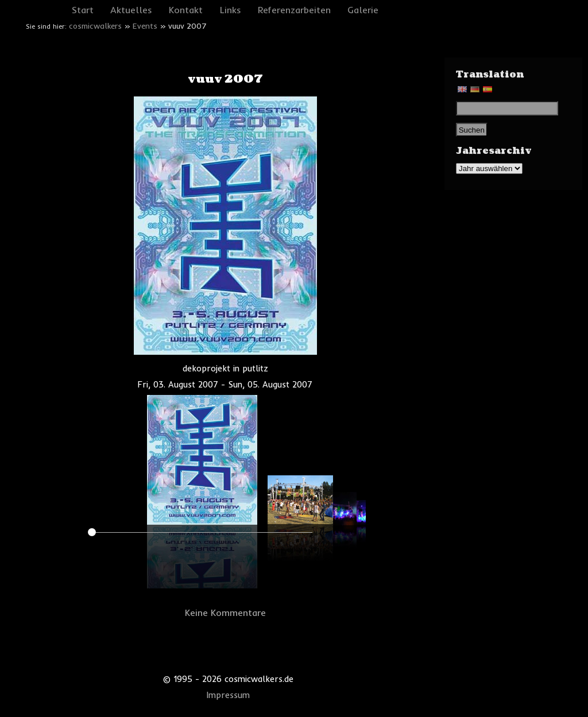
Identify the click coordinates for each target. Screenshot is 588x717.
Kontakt (186, 10)
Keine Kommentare (225, 613)
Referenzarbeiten (294, 10)
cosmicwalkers (95, 26)
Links (231, 10)
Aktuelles (131, 10)
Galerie (363, 10)
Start (83, 10)
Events (145, 26)
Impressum (228, 695)
